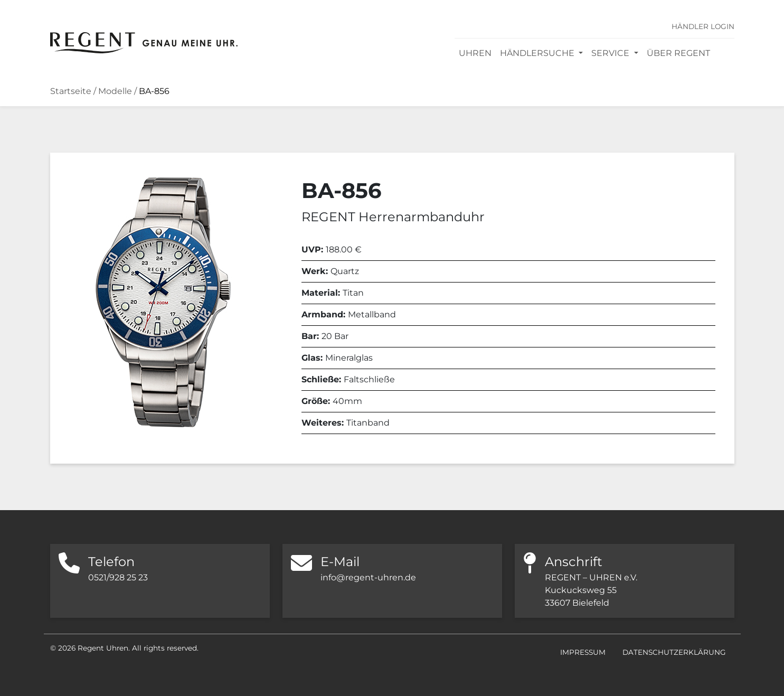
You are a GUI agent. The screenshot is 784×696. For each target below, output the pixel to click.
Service (611, 53)
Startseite (71, 91)
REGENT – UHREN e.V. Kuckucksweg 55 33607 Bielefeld (591, 590)
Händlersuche (538, 53)
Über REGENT (678, 53)
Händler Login (703, 26)
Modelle (115, 91)
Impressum (583, 652)
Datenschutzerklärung (674, 652)
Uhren (475, 53)
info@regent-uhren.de (368, 577)
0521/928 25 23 (118, 577)
